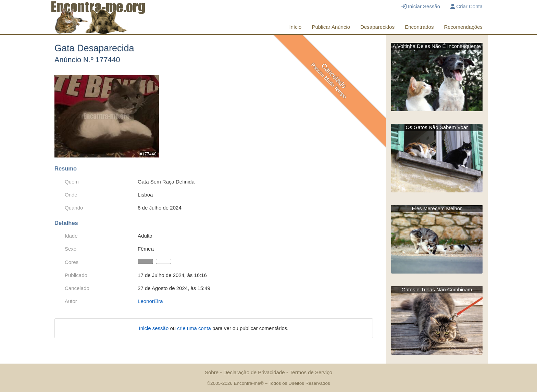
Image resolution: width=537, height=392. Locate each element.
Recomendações (463, 27)
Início (296, 27)
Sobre (212, 372)
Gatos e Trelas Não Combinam (437, 289)
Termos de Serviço (311, 372)
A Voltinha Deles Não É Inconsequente (437, 46)
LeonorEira (150, 301)
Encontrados (419, 27)
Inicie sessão (155, 328)
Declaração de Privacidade (254, 372)
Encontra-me (247, 383)
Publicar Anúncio (331, 27)
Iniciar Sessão (421, 6)
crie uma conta (195, 328)
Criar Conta (466, 6)
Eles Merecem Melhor (437, 208)
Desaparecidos (377, 27)
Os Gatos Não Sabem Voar (437, 127)
